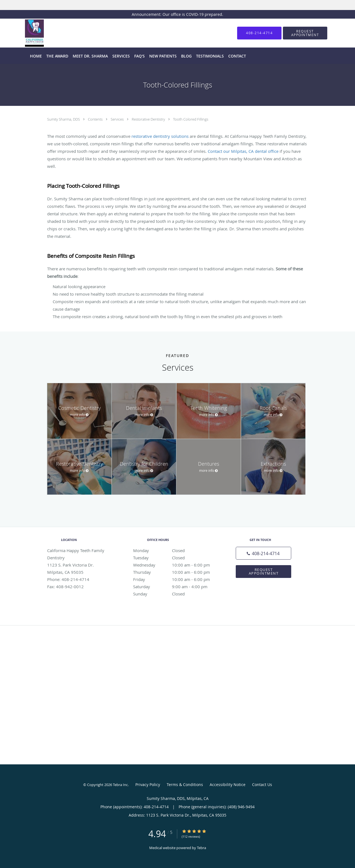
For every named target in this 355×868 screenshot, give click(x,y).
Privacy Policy (148, 785)
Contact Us (262, 785)
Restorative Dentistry (149, 119)
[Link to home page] (26, 33)
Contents (96, 119)
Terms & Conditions (185, 785)
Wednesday (176, 565)
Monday (176, 550)
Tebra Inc (120, 785)
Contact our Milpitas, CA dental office (243, 151)
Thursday (176, 572)
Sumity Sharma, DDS (64, 119)
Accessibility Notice (228, 785)
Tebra (201, 848)
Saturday (176, 587)
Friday (176, 579)
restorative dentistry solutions (160, 136)
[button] (305, 33)
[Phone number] (263, 553)
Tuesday (176, 558)
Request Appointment (264, 571)
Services (118, 119)
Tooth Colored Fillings (191, 119)
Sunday (176, 594)
